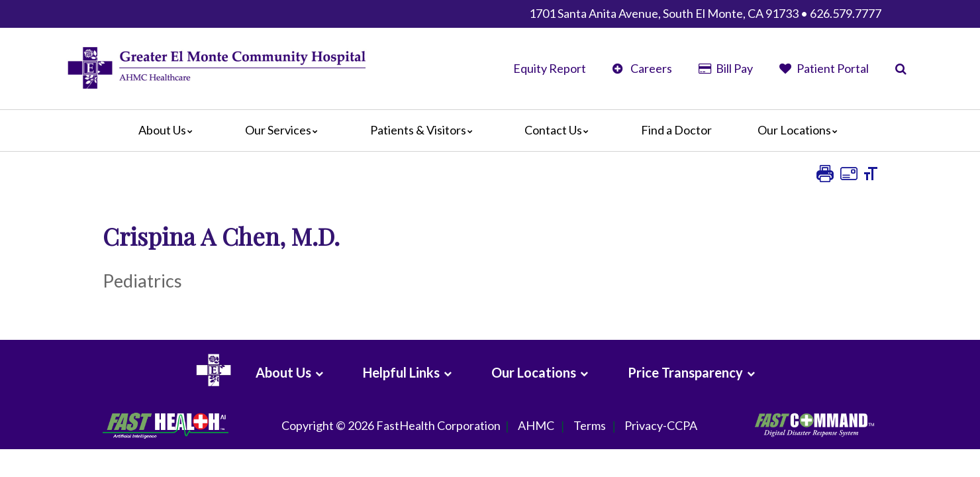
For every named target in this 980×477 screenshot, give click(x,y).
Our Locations (801, 130)
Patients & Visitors (425, 130)
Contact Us (560, 130)
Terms (590, 426)
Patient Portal (824, 68)
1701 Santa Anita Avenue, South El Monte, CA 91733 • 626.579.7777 (705, 13)
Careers (642, 68)
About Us (169, 130)
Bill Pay (726, 68)
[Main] (490, 131)
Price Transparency (685, 372)
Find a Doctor (676, 130)
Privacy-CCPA (661, 426)
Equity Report (550, 68)
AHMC (536, 426)
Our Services (285, 130)
